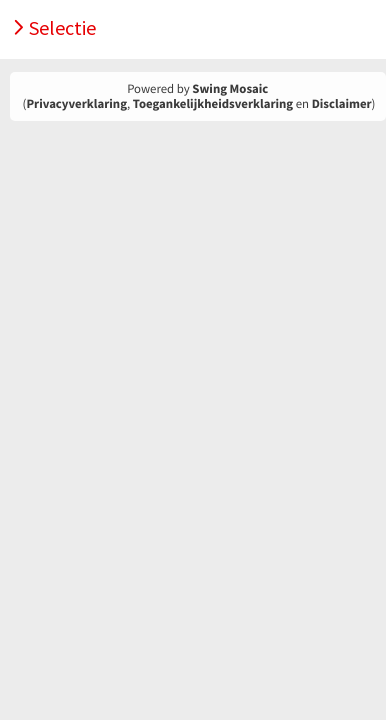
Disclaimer (342, 104)
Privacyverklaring (76, 104)
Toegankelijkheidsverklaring (213, 104)
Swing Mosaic (230, 89)
